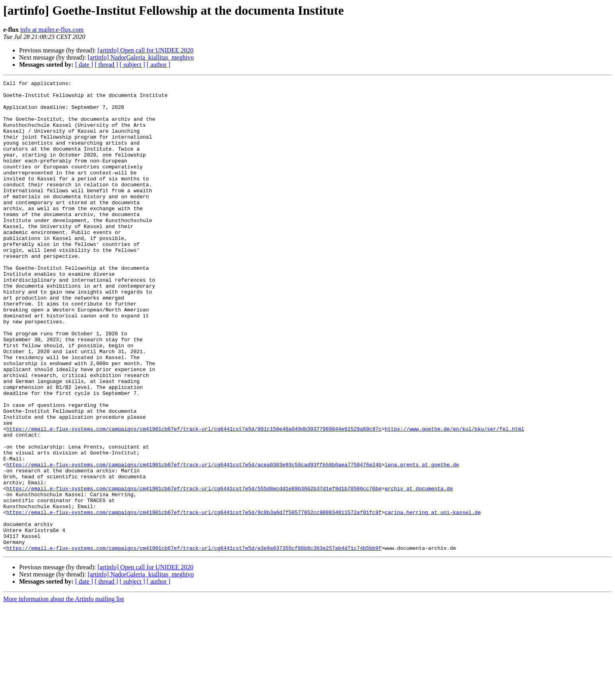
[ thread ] (106, 65)
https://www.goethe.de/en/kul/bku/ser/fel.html (454, 499)
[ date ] (84, 65)
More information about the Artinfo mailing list (64, 693)
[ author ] (159, 65)
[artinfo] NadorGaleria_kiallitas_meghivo (141, 57)
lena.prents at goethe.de (422, 542)
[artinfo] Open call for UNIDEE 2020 (145, 50)
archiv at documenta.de (419, 570)
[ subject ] (132, 65)
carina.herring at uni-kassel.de (433, 599)
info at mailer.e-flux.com (52, 30)
